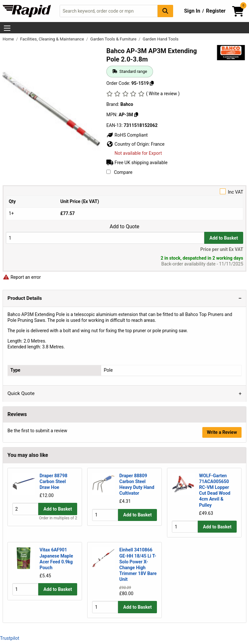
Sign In (192, 11)
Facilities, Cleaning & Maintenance (53, 39)
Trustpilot (10, 638)
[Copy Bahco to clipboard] (136, 115)
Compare (119, 172)
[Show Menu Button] (7, 28)
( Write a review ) (163, 94)
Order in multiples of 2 (58, 529)
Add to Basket (224, 238)
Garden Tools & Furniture (114, 39)
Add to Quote (124, 227)
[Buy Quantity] (105, 238)
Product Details (25, 298)
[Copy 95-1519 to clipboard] (152, 83)
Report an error (22, 277)
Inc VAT (124, 192)
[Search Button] (165, 11)
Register (216, 11)
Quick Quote (21, 393)
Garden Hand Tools (161, 39)
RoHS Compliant (127, 135)
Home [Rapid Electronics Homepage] (9, 39)
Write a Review (222, 432)
